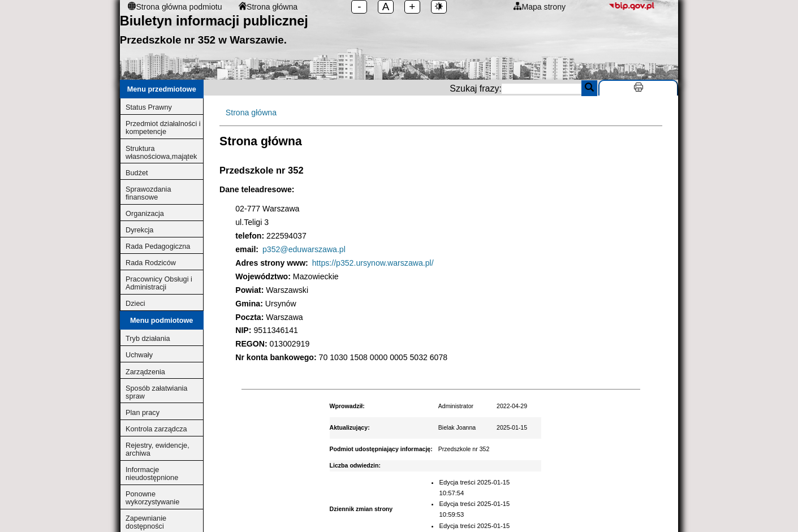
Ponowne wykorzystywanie (152, 498)
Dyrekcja (139, 230)
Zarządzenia (145, 372)
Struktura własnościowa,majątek (161, 153)
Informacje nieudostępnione (152, 474)
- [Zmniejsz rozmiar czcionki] (359, 7)
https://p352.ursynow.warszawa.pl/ (373, 263)
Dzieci (135, 304)
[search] (542, 89)
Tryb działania (148, 339)
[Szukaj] (589, 88)
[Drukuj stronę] (638, 88)
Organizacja (145, 214)
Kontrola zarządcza (156, 429)
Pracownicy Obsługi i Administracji (159, 283)
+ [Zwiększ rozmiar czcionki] (412, 7)
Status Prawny (149, 107)
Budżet (137, 173)
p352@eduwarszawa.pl (304, 249)
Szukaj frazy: (564, 88)
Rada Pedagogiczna (158, 246)
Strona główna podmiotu (175, 7)
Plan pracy (143, 413)
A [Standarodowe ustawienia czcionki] (386, 7)
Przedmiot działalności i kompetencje (163, 128)
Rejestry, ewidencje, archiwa (158, 449)
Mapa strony (540, 7)
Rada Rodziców (151, 263)
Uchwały (139, 355)
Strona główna (268, 7)
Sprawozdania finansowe (148, 193)
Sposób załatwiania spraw (156, 392)
